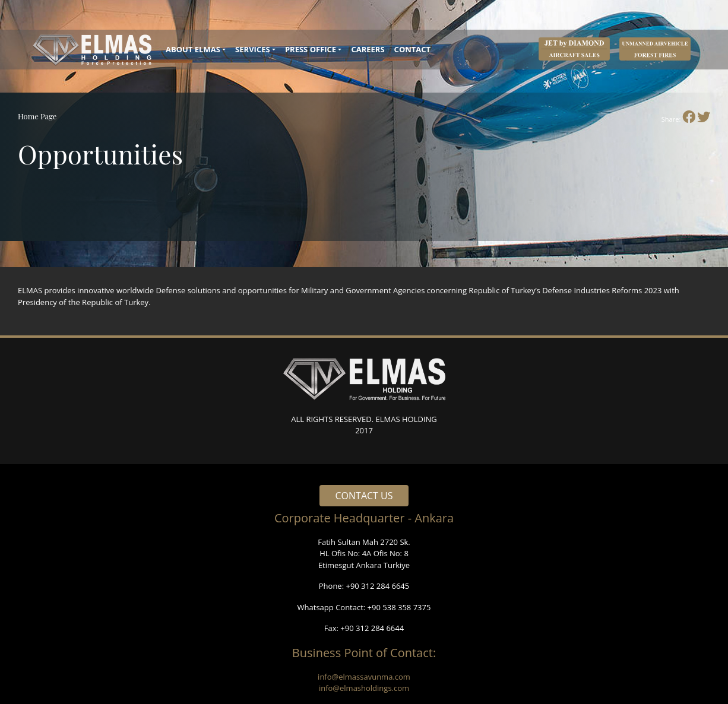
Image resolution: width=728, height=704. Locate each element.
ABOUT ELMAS (193, 49)
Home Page (37, 116)
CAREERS (368, 49)
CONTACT (413, 49)
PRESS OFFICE (311, 49)
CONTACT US (364, 496)
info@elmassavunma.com (364, 677)
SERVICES (253, 49)
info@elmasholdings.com (364, 688)
